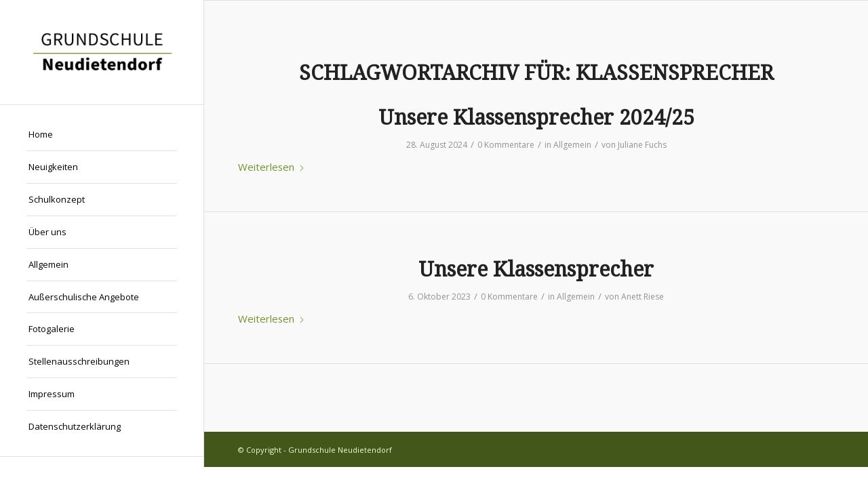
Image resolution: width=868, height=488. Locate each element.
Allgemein (572, 145)
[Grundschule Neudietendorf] (102, 52)
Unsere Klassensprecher (536, 269)
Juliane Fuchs (642, 145)
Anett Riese (643, 297)
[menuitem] (102, 135)
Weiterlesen (272, 167)
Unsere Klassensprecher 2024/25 (536, 118)
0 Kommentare (506, 145)
